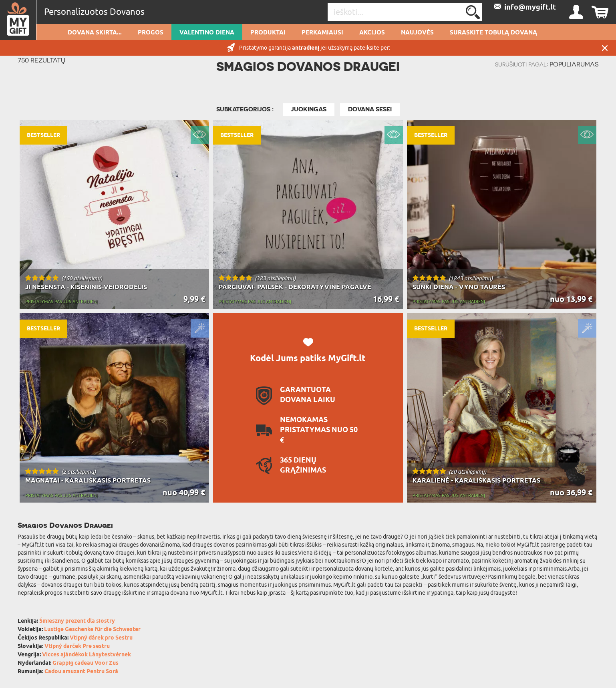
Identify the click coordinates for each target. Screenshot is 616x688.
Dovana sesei (370, 109)
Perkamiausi (322, 33)
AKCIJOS (372, 33)
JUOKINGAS (309, 109)
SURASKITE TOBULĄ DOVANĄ (493, 33)
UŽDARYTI (605, 48)
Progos (151, 33)
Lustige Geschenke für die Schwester (92, 630)
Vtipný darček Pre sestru (77, 647)
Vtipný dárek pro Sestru (101, 638)
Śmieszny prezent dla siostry (77, 621)
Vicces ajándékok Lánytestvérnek (87, 655)
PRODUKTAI (268, 33)
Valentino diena (207, 33)
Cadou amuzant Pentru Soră (81, 672)
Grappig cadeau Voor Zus (86, 663)
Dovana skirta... (95, 33)
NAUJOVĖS (417, 33)
